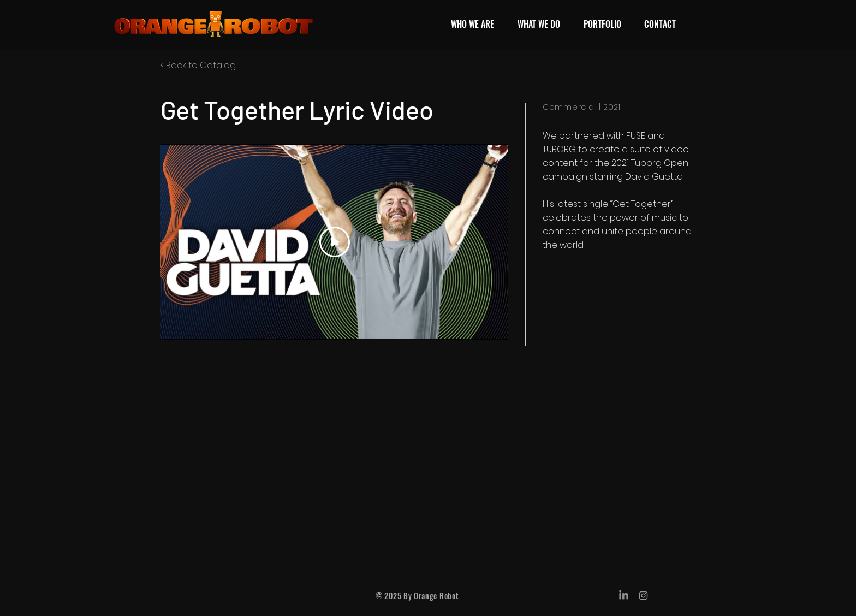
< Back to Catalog (198, 65)
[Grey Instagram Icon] (643, 596)
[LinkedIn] (624, 596)
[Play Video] (335, 242)
